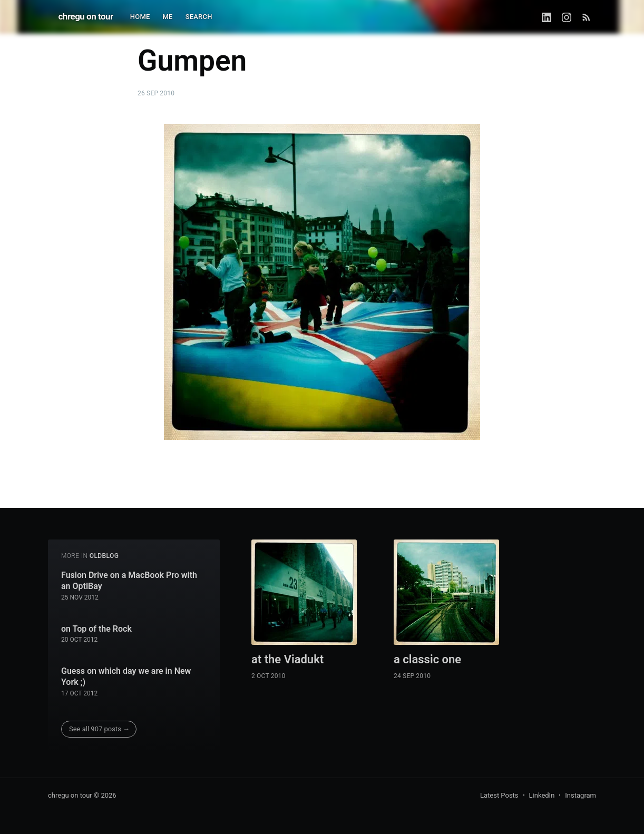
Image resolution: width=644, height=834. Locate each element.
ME (168, 17)
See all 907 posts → (99, 729)
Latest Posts (499, 795)
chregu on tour (86, 16)
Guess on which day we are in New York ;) (126, 677)
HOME (140, 17)
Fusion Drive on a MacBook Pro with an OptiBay (129, 581)
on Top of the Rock (96, 629)
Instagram (580, 795)
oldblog (104, 556)
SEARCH (199, 17)
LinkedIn (542, 795)
